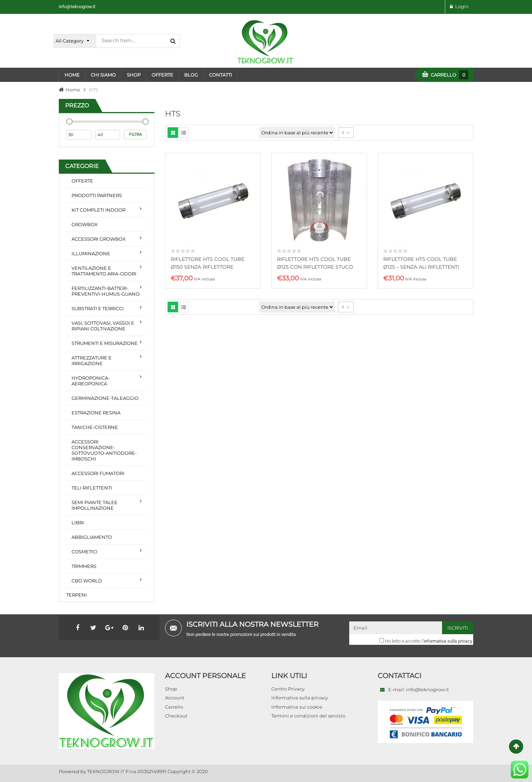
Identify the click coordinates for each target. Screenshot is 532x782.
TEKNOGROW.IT (106, 771)
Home (73, 90)
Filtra (135, 134)
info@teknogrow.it (77, 7)
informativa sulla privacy (448, 641)
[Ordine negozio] (297, 133)
